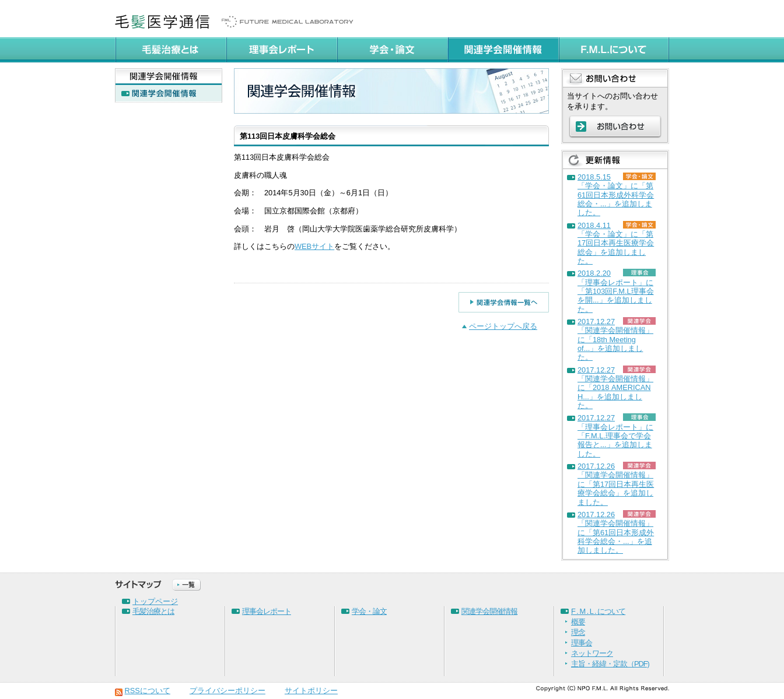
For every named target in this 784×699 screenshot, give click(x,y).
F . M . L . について (598, 611)
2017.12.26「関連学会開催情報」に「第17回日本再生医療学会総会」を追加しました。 (616, 484)
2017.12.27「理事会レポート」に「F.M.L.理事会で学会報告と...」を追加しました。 (615, 435)
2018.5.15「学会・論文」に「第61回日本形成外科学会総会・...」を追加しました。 (616, 195)
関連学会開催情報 (489, 611)
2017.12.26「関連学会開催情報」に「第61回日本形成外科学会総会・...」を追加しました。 (616, 532)
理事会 (582, 643)
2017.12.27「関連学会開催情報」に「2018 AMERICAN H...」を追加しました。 (615, 388)
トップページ (155, 601)
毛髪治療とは (153, 611)
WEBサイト (314, 246)
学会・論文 (369, 611)
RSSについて (148, 691)
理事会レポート (267, 611)
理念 (578, 632)
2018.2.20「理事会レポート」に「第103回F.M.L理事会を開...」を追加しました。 (616, 291)
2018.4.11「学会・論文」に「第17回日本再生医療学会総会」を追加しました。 (616, 243)
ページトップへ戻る (503, 326)
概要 (578, 622)
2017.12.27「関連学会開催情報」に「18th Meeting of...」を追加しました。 (615, 339)
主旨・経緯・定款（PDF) (610, 664)
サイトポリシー (311, 691)
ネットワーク (592, 653)
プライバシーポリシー (228, 691)
